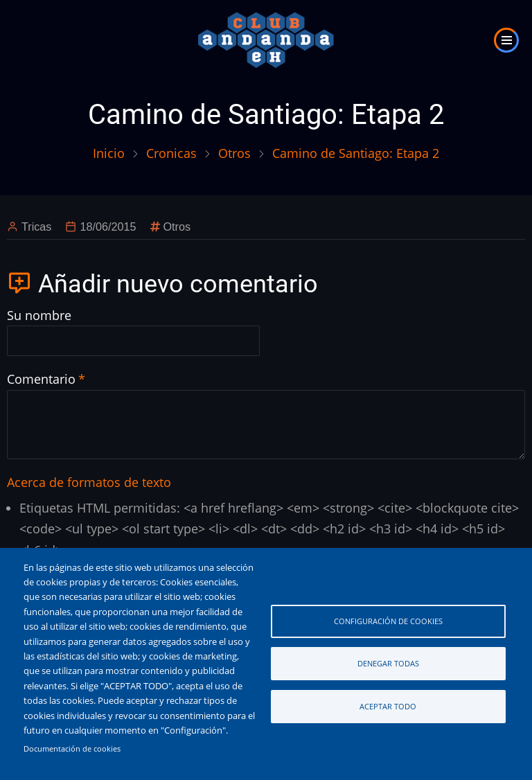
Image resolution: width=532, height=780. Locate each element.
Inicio (109, 153)
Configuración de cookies (388, 621)
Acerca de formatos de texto (89, 482)
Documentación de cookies (72, 749)
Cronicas (171, 153)
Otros (234, 153)
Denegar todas (388, 663)
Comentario (41, 379)
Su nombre (39, 315)
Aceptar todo (388, 706)
